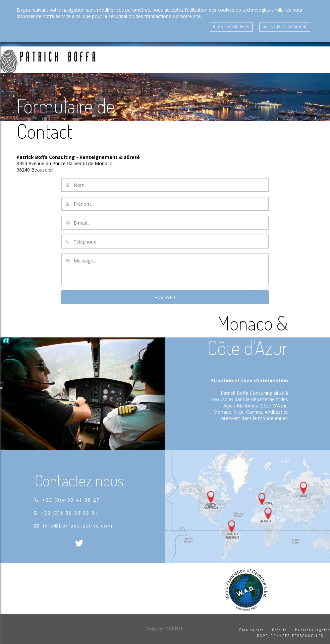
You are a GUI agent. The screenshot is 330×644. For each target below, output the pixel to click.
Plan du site (252, 630)
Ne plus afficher (285, 27)
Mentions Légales (312, 630)
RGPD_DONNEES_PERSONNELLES (290, 636)
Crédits (279, 630)
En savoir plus (231, 27)
